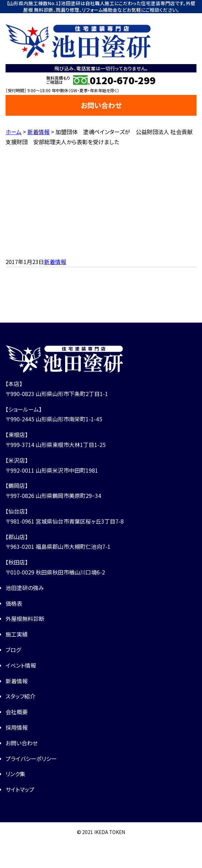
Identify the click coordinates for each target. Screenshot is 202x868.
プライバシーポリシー (31, 759)
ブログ (13, 650)
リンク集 (15, 774)
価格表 (14, 603)
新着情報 (55, 262)
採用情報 (17, 727)
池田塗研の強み (25, 588)
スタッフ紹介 (20, 696)
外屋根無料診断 (25, 619)
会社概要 (17, 712)
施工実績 (17, 634)
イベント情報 (21, 665)
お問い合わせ (101, 105)
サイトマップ (20, 789)
